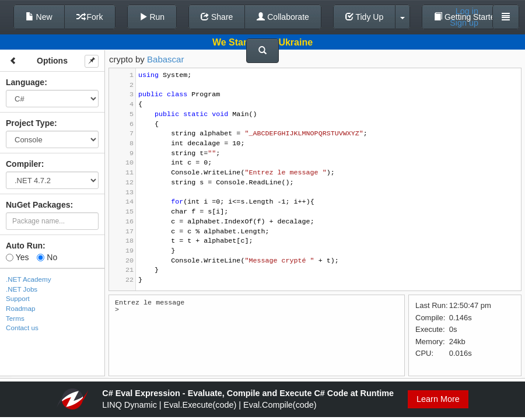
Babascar (165, 59)
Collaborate (283, 17)
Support (18, 298)
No (47, 257)
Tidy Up (364, 17)
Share (217, 17)
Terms (15, 318)
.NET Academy (29, 279)
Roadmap (21, 308)
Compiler (24, 164)
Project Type (30, 123)
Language (25, 82)
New (39, 17)
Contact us (22, 328)
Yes (17, 257)
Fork (90, 17)
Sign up (464, 23)
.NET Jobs (22, 289)
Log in (467, 11)
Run (152, 17)
